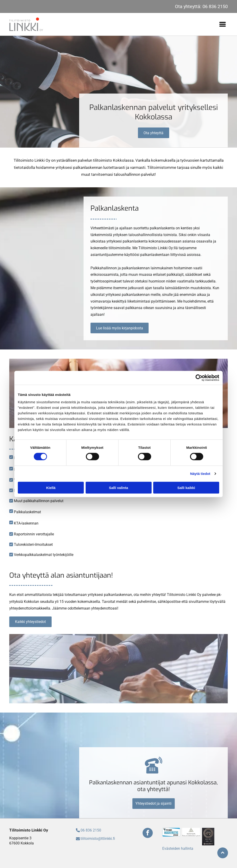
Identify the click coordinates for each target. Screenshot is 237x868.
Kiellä (51, 488)
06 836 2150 (215, 6)
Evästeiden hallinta (178, 848)
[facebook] (148, 833)
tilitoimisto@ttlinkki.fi (98, 839)
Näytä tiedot (200, 474)
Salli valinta (119, 488)
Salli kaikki (186, 488)
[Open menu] (223, 24)
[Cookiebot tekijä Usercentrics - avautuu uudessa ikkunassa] (199, 378)
